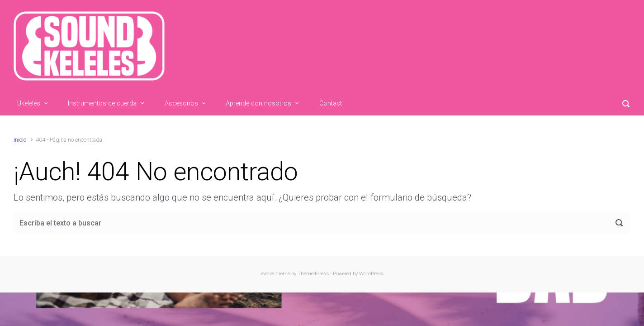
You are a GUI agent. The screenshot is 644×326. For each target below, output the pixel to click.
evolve (268, 274)
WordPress (371, 274)
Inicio (20, 140)
